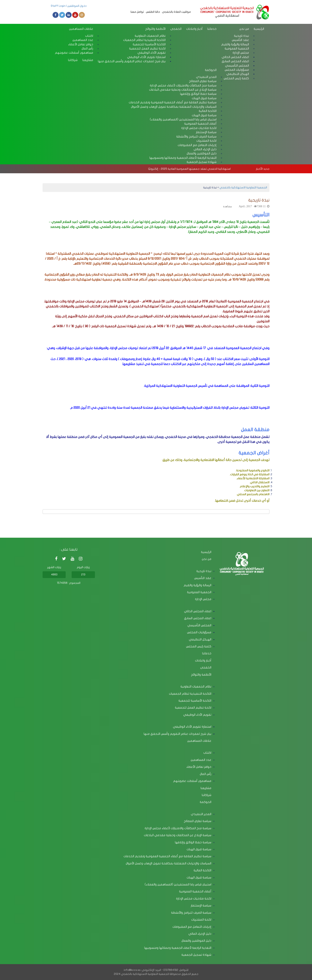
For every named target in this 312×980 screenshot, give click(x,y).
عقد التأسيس (203, 578)
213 (83, 575)
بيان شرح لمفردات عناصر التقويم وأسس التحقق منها (132, 61)
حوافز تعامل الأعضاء (199, 767)
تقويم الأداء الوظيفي (197, 715)
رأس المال (206, 774)
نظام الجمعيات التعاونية (196, 687)
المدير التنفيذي (201, 814)
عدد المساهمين (201, 760)
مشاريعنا (88, 60)
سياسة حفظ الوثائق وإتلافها (193, 842)
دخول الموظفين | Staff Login (69, 6)
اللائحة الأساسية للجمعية (195, 701)
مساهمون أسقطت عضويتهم (74, 53)
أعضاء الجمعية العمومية (195, 891)
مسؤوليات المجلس (199, 632)
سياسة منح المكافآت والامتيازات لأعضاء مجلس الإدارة (178, 828)
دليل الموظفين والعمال (196, 941)
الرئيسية (259, 29)
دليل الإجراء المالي (200, 934)
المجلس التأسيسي (199, 625)
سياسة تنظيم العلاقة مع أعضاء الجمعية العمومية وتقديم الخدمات (167, 856)
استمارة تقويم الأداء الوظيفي (192, 727)
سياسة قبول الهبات (199, 849)
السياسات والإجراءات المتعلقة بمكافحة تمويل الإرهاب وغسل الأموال (174, 107)
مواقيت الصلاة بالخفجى (176, 12)
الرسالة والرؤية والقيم (197, 585)
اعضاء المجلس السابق (198, 618)
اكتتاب (207, 753)
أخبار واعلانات (194, 29)
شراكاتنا (73, 60)
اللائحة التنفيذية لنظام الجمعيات (190, 694)
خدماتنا (212, 29)
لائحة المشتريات (201, 920)
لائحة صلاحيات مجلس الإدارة (194, 899)
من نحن (244, 29)
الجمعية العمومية (199, 592)
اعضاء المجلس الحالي (198, 611)
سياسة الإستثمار (201, 905)
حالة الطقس (153, 12)
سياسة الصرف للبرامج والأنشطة (191, 913)
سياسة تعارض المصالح (198, 821)
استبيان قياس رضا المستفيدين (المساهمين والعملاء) (178, 884)
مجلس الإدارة (203, 599)
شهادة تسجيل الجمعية (202, 162)
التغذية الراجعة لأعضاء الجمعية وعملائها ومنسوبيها (183, 158)
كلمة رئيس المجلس (236, 78)
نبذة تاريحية (204, 571)
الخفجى (176, 29)
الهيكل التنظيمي (200, 639)
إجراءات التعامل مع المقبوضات (192, 927)
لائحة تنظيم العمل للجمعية (193, 708)
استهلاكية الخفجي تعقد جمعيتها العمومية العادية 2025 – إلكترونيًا (189, 169)
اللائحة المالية (202, 870)
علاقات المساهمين (81, 29)
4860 (54, 575)
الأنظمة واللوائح (155, 29)
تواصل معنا (137, 12)
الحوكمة (211, 70)
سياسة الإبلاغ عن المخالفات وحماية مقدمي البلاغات (178, 835)
